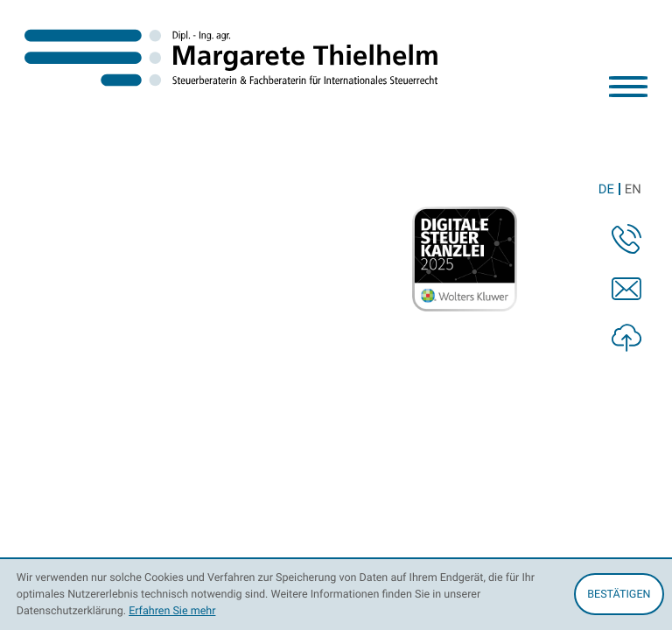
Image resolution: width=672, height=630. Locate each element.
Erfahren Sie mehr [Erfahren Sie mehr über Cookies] (172, 610)
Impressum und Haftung (578, 364)
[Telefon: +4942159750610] (267, 296)
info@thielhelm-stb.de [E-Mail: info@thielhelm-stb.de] (450, 296)
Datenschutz (450, 364)
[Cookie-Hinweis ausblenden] (619, 594)
